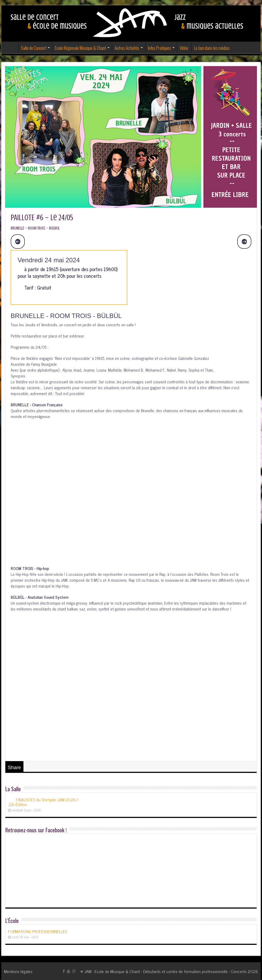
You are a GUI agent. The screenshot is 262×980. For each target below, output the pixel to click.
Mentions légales (18, 971)
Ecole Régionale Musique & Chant (80, 48)
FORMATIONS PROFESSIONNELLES (37, 931)
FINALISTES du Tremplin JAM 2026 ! (43, 802)
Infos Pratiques (160, 48)
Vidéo (184, 48)
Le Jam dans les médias (212, 48)
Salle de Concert (34, 48)
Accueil (11, 47)
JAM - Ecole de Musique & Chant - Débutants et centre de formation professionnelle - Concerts (165, 971)
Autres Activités (127, 48)
